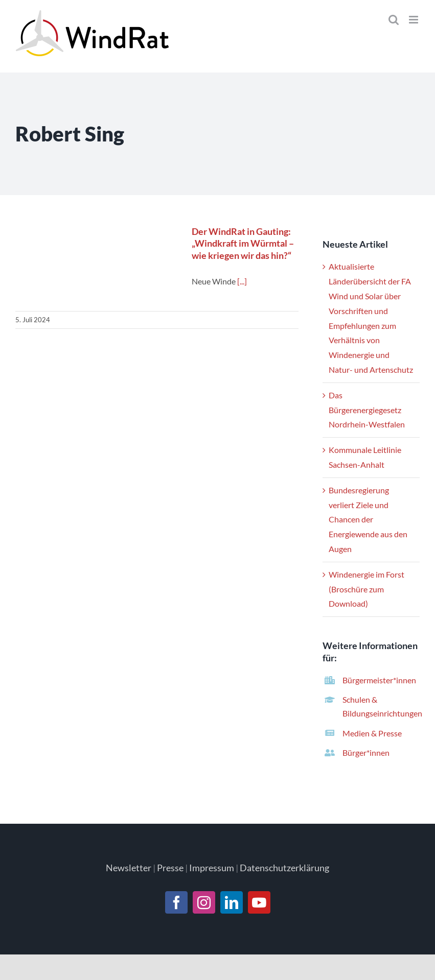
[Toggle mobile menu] (414, 20)
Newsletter (129, 868)
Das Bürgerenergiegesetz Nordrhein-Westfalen (367, 410)
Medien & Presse (372, 733)
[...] (242, 281)
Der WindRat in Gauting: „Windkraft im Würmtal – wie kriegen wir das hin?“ (243, 243)
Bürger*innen (366, 752)
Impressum (212, 868)
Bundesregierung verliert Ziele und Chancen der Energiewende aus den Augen (368, 519)
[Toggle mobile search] (394, 20)
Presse (170, 868)
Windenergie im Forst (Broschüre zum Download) (367, 589)
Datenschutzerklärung (284, 868)
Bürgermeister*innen (379, 680)
